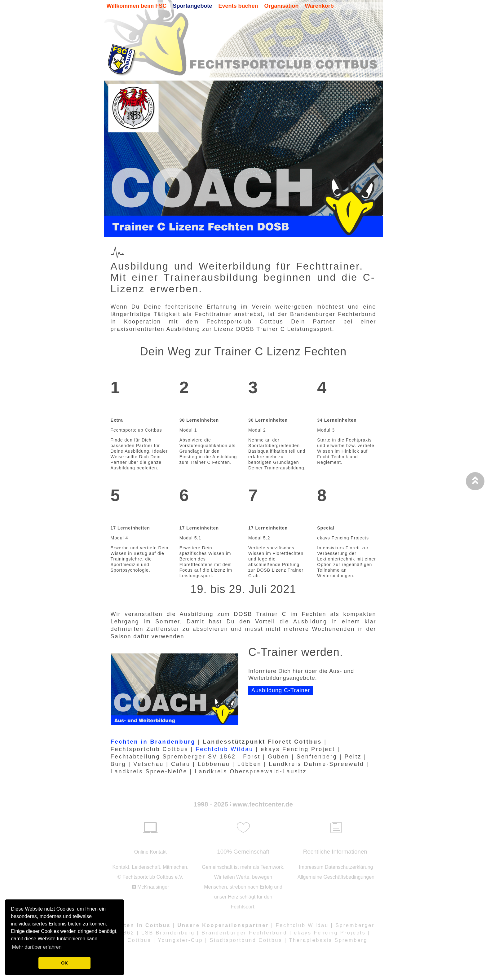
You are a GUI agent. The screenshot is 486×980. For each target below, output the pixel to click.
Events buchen (238, 6)
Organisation (281, 6)
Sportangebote (192, 6)
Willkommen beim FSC (137, 6)
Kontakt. (121, 867)
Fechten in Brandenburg (153, 742)
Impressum (311, 867)
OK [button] (64, 963)
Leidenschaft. (147, 867)
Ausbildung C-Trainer (281, 690)
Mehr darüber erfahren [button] (37, 947)
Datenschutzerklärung (349, 867)
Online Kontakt (150, 852)
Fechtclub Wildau (224, 749)
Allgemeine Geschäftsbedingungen (336, 877)
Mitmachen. (176, 867)
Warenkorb (319, 6)
